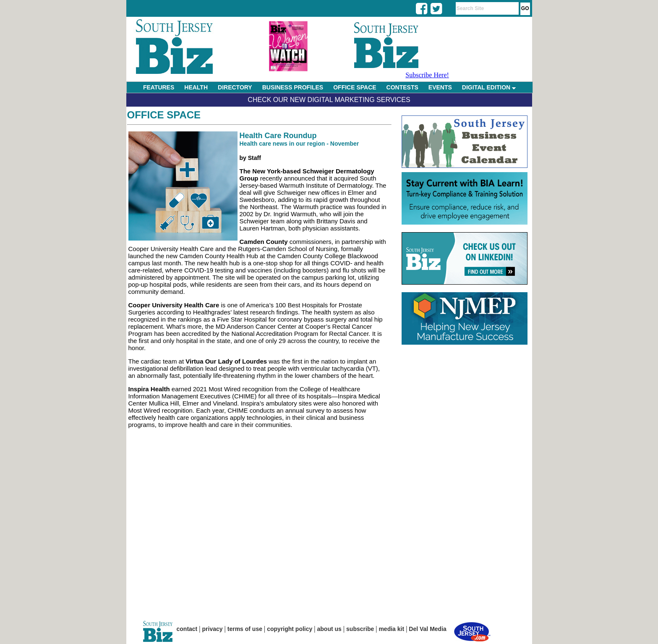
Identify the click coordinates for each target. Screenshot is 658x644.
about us (329, 629)
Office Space (164, 115)
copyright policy (290, 629)
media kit (391, 629)
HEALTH (196, 87)
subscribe (360, 629)
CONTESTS (402, 87)
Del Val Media (427, 629)
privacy (213, 629)
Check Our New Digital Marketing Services (329, 100)
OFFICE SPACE (355, 87)
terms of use (245, 629)
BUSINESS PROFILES (293, 87)
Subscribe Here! (427, 75)
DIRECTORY (235, 87)
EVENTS (440, 87)
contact (187, 629)
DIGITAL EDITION (489, 87)
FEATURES (159, 87)
